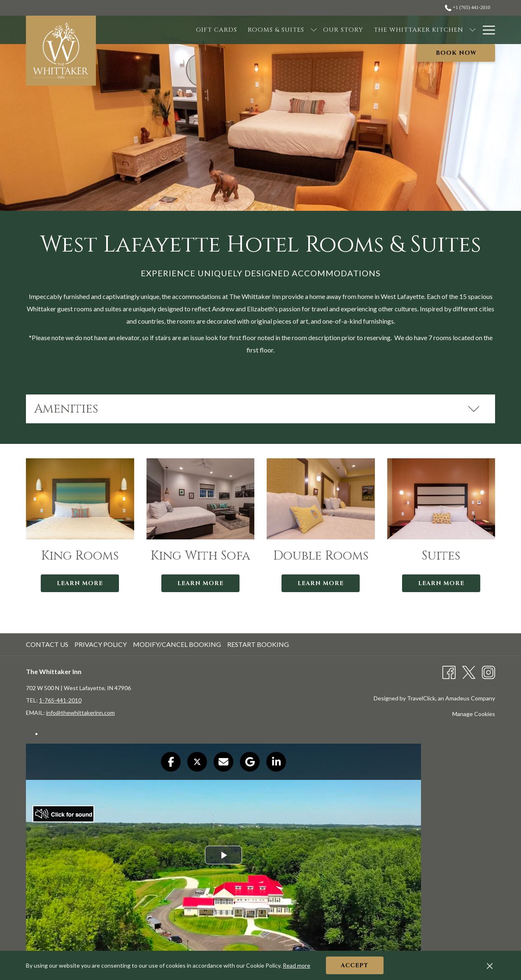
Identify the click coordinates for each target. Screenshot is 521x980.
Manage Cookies (474, 714)
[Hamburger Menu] (486, 30)
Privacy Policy (101, 644)
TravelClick (421, 698)
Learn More (80, 583)
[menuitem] (48, 644)
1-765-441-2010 (60, 700)
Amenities (257, 409)
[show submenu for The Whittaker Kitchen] (424, 30)
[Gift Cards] (168, 30)
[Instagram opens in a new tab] (488, 671)
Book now (456, 53)
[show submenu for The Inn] (473, 30)
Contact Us (47, 644)
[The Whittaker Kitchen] (370, 30)
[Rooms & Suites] (228, 30)
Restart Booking (258, 644)
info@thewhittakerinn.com (80, 713)
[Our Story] (294, 30)
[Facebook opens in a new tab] (449, 671)
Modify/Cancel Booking (177, 644)
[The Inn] (449, 30)
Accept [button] (355, 965)
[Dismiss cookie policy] (490, 966)
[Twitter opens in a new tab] (469, 671)
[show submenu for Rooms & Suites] (265, 30)
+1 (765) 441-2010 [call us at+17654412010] (468, 7)
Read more (297, 965)
